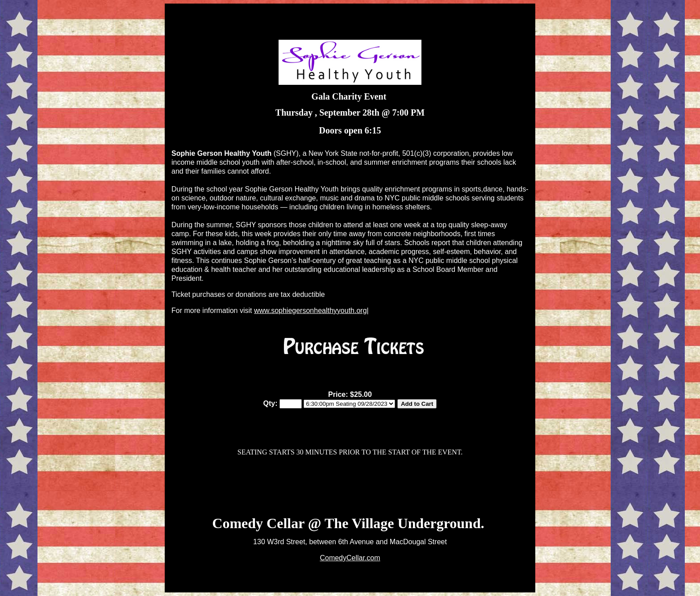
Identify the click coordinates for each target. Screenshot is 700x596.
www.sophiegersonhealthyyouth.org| (311, 311)
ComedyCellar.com (350, 558)
